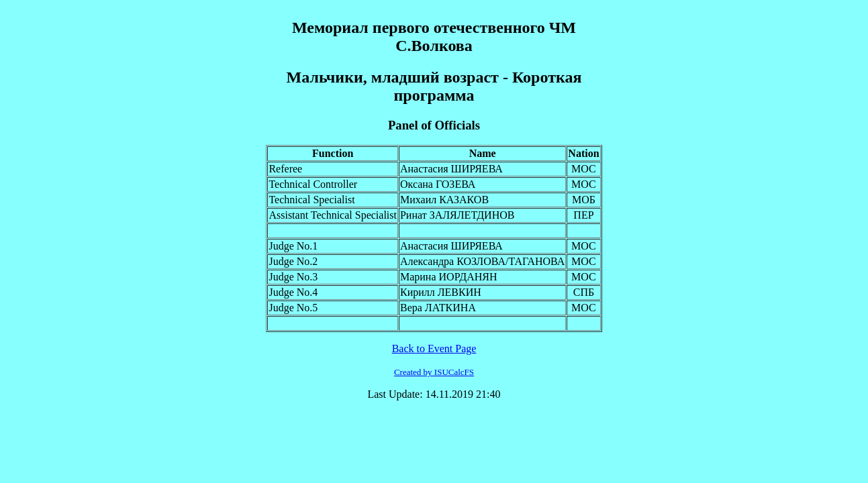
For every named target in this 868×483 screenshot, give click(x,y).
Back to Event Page (434, 348)
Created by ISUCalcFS (434, 372)
